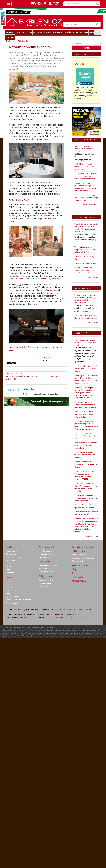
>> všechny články (90, 205)
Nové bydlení (45, 562)
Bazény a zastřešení (47, 580)
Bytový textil (11, 379)
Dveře (8, 567)
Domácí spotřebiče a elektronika (19, 600)
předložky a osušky (49, 290)
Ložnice (9, 587)
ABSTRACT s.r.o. (30, 617)
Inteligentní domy (46, 572)
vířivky (12, 301)
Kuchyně (9, 581)
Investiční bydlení (46, 551)
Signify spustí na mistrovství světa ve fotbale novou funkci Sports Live (86, 342)
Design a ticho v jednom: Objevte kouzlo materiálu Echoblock (84, 149)
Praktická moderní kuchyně (83, 558)
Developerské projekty (48, 566)
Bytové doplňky (12, 597)
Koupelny (10, 584)
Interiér (9, 577)
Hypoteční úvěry (46, 554)
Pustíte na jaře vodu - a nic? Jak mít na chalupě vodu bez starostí (86, 369)
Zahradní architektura (48, 583)
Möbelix (29, 389)
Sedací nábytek (48, 376)
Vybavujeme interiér (14, 376)
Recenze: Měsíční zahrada (85, 263)
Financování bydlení (48, 547)
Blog (74, 569)
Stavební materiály (13, 557)
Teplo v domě (77, 561)
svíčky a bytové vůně (50, 279)
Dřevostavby (11, 554)
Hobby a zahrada (46, 576)
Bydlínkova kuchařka (81, 566)
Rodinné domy (12, 551)
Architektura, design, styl (83, 547)
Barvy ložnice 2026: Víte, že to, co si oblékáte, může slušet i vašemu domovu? (86, 176)
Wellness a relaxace (32, 376)
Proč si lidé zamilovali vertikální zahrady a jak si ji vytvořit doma (85, 167)
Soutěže (75, 573)
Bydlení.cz (10, 41)
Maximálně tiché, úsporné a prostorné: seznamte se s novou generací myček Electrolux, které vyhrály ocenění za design (85, 393)
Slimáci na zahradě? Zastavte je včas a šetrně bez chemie (86, 464)
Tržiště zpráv (44, 357)
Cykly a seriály (78, 551)
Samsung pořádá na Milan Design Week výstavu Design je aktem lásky (86, 198)
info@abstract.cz (65, 617)
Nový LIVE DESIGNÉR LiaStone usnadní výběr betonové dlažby (84, 414)
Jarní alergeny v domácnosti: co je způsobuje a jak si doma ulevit (86, 445)
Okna (8, 570)
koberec (13, 273)
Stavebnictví (11, 547)
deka (49, 273)
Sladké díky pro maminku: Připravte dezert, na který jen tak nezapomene (86, 498)
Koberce (60, 376)
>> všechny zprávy (90, 536)
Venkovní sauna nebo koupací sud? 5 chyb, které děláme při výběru (85, 250)
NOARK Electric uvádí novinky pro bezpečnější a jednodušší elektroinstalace (85, 405)
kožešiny (20, 279)
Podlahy (9, 563)
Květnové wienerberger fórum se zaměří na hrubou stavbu (85, 455)
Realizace (10, 573)
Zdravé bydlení (12, 603)
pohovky (43, 216)
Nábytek (9, 594)
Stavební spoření (46, 557)
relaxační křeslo (47, 213)
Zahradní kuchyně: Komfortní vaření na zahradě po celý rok (86, 436)
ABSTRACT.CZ (79, 581)
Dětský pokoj (11, 590)
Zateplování (11, 560)
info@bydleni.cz (68, 614)
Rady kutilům (44, 586)
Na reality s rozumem (48, 569)
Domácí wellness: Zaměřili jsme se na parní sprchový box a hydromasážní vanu (85, 270)
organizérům (15, 299)
